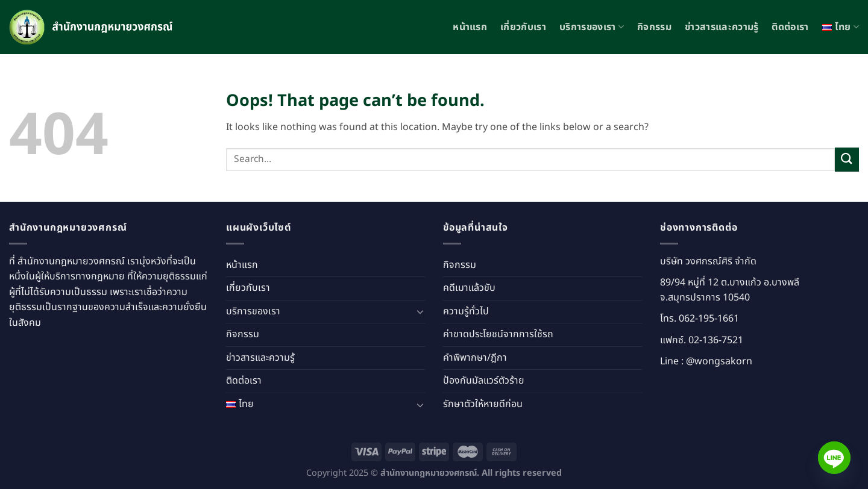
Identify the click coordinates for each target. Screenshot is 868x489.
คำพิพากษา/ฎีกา (475, 358)
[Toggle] (420, 311)
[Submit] (847, 159)
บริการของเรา (592, 27)
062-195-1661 (709, 319)
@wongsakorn (719, 361)
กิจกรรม (654, 27)
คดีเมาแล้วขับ (469, 288)
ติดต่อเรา (790, 27)
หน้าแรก (470, 27)
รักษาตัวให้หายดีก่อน (483, 404)
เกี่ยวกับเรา (523, 27)
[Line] (834, 458)
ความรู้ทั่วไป (466, 311)
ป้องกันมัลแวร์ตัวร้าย (484, 381)
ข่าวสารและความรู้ (722, 27)
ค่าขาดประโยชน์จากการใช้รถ (498, 334)
